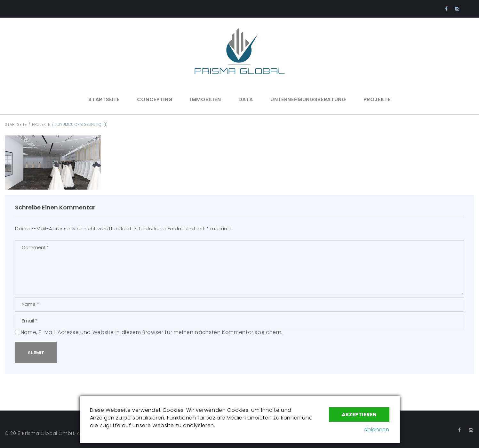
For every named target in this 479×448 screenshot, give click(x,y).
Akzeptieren (359, 415)
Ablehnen (376, 430)
